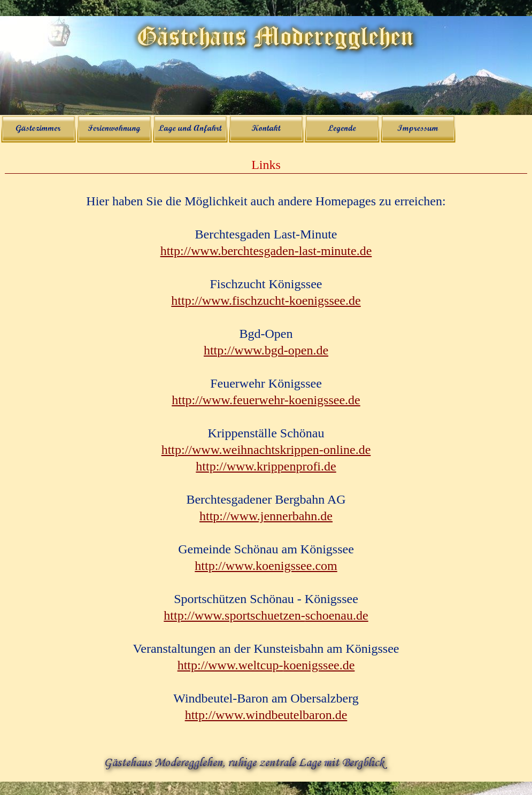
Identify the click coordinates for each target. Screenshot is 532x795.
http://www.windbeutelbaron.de (266, 715)
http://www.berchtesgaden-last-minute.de (266, 251)
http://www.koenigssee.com (266, 566)
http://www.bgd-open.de (266, 350)
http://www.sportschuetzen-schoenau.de (266, 615)
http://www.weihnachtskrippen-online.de (266, 450)
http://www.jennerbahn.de (266, 516)
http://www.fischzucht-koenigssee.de (266, 300)
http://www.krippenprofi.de (266, 466)
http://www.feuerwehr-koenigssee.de (266, 400)
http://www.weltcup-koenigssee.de (266, 665)
